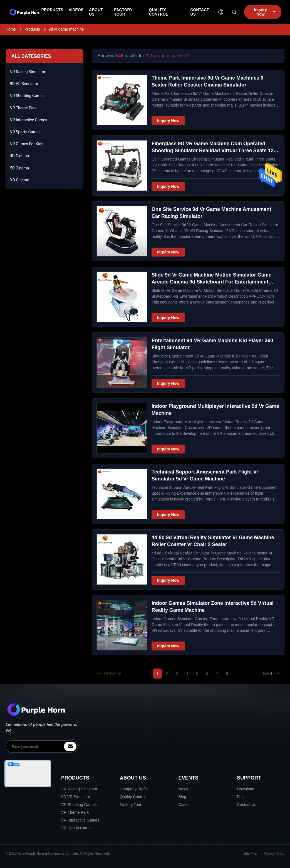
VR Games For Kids (27, 144)
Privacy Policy (274, 854)
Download (246, 789)
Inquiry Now (168, 121)
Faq (240, 797)
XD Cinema (20, 180)
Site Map (251, 854)
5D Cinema (19, 168)
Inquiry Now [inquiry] (264, 12)
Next (272, 674)
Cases (184, 805)
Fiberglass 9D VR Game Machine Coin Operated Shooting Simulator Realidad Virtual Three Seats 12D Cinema (214, 151)
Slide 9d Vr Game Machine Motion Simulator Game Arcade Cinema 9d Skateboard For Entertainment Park (211, 282)
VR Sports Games (25, 132)
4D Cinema (19, 156)
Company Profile (134, 789)
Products (32, 29)
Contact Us (246, 805)
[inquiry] (70, 746)
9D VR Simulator (24, 84)
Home (11, 29)
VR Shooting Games (27, 96)
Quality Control (133, 797)
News (183, 789)
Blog (182, 797)
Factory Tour (131, 805)
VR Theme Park (23, 108)
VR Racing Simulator (28, 72)
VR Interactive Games (29, 120)
